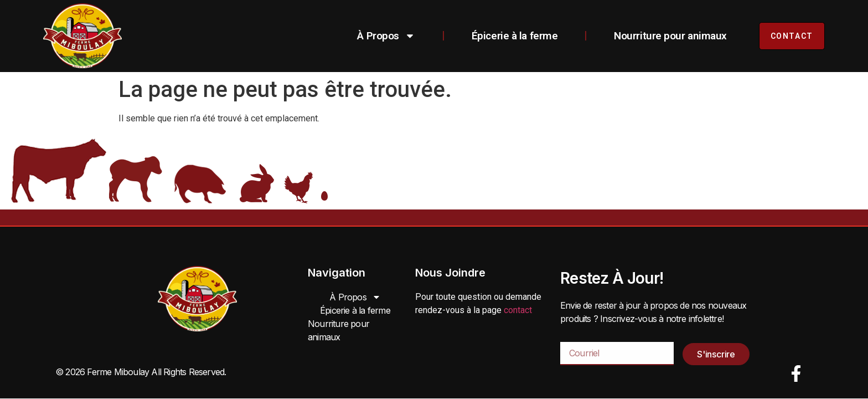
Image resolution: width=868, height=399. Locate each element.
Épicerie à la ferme (515, 36)
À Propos (386, 36)
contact (518, 310)
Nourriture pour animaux (670, 36)
